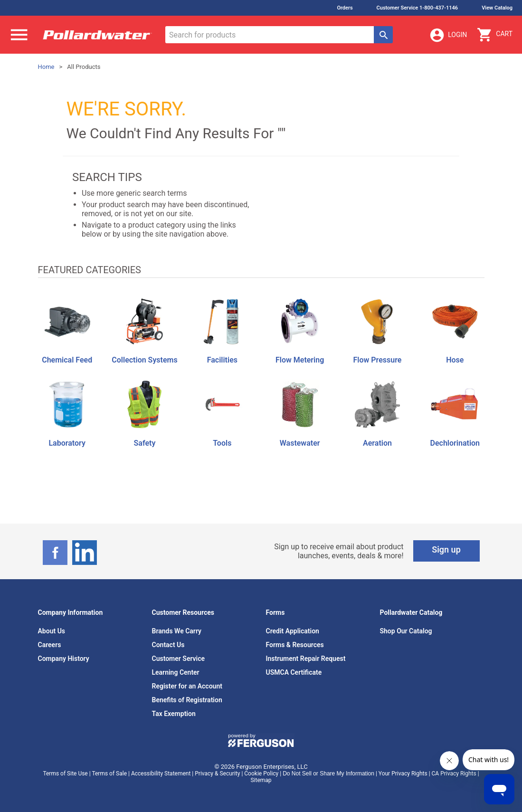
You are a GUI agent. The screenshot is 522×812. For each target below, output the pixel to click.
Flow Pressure (378, 360)
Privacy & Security (217, 774)
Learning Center (176, 672)
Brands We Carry (177, 631)
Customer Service (179, 659)
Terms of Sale (109, 774)
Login (448, 35)
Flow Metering (300, 360)
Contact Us (168, 645)
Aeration (377, 443)
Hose (455, 360)
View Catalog (497, 8)
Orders (345, 8)
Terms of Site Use (65, 774)
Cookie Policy (261, 774)
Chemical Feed (67, 360)
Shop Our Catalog (406, 631)
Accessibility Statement (161, 774)
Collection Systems (144, 360)
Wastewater (300, 443)
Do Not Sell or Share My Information (328, 774)
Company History (64, 659)
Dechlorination (455, 443)
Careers (50, 645)
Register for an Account (187, 686)
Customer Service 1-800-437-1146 (418, 8)
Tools (222, 443)
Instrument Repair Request (306, 659)
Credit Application (293, 631)
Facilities (222, 360)
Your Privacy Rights (403, 774)
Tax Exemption (174, 714)
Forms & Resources (295, 645)
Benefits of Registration (187, 700)
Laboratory (67, 443)
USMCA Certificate (294, 672)
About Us (52, 631)
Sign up (446, 549)
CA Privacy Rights (454, 774)
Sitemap (261, 780)
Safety (145, 443)
